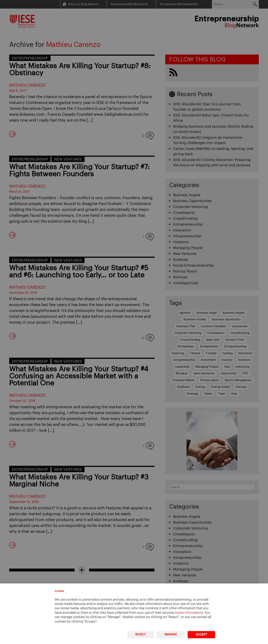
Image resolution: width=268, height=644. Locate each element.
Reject (141, 635)
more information (189, 613)
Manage (171, 635)
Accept (201, 635)
